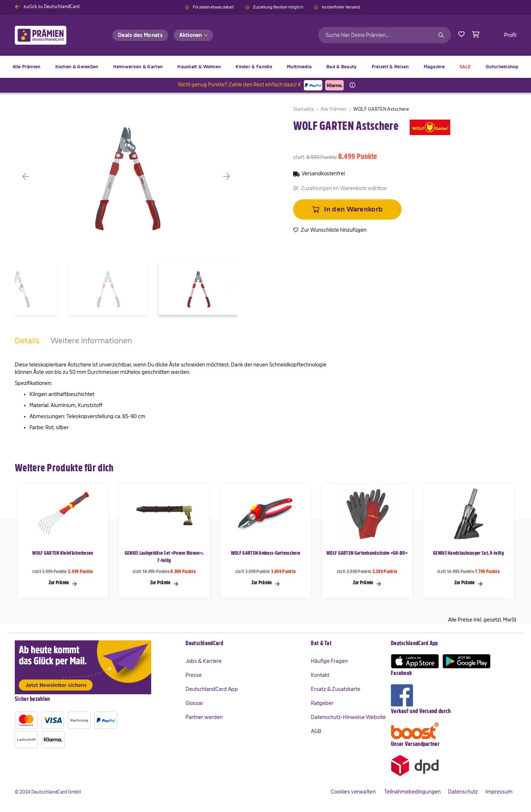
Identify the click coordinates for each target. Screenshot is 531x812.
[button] (37, 176)
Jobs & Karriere (204, 661)
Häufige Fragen (329, 661)
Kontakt (320, 675)
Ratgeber (322, 703)
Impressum (499, 792)
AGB (316, 731)
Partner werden (204, 717)
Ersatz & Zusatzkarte (336, 689)
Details (27, 340)
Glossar (194, 703)
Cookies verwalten (353, 792)
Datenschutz (463, 792)
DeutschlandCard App (212, 689)
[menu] (265, 67)
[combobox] (385, 35)
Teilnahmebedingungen (412, 792)
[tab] (27, 348)
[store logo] (53, 35)
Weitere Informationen (91, 340)
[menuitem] (77, 67)
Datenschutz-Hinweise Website (348, 717)
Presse (194, 675)
